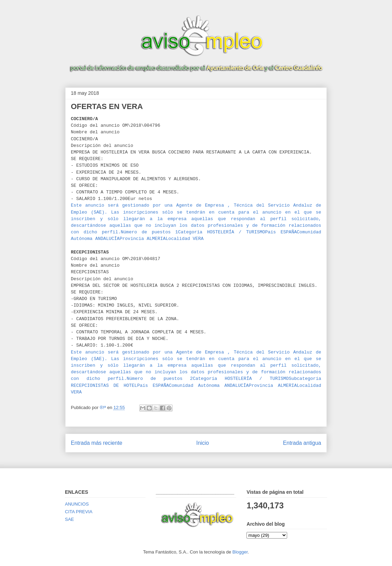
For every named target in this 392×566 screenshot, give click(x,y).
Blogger (240, 552)
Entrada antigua (302, 443)
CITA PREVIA (79, 512)
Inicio (202, 443)
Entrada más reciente (97, 443)
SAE (69, 519)
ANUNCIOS (77, 504)
